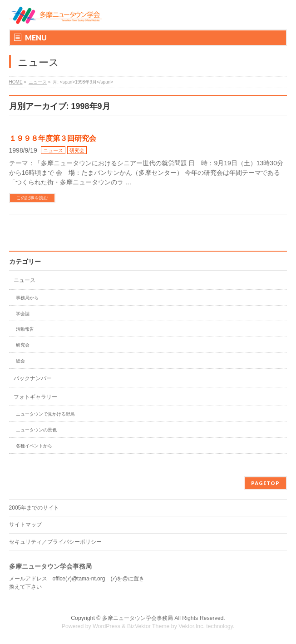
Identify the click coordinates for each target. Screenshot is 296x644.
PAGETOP (265, 483)
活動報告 (25, 329)
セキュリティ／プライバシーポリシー (55, 542)
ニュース (53, 150)
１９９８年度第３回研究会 (53, 138)
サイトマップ (25, 525)
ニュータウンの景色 (36, 430)
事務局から (27, 298)
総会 (20, 361)
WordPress (106, 626)
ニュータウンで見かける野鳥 (45, 414)
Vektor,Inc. (192, 626)
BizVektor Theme (148, 626)
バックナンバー (33, 378)
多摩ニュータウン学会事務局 (138, 618)
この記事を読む (32, 198)
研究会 (77, 150)
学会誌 (23, 314)
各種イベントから (34, 446)
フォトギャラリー (35, 397)
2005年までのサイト (34, 508)
